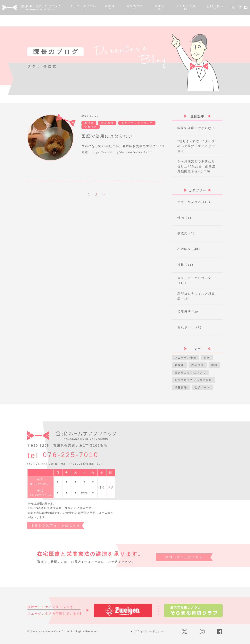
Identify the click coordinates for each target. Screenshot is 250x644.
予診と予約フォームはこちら (56, 526)
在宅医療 (198, 365)
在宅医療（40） (190, 249)
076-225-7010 (75, 455)
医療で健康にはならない (196, 128)
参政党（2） (187, 233)
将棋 (214, 365)
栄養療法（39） (190, 312)
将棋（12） (186, 265)
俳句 (207, 358)
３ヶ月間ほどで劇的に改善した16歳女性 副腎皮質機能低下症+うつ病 (196, 166)
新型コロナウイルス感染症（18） (196, 296)
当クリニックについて (190, 373)
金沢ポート (202, 387)
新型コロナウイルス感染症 (193, 380)
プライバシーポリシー (147, 632)
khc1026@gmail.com (86, 464)
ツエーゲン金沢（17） (195, 202)
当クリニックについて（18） (194, 280)
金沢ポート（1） (190, 327)
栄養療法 (181, 387)
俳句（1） (185, 218)
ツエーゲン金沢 (186, 358)
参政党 (179, 365)
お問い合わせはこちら (183, 557)
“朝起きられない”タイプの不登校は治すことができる (196, 146)
